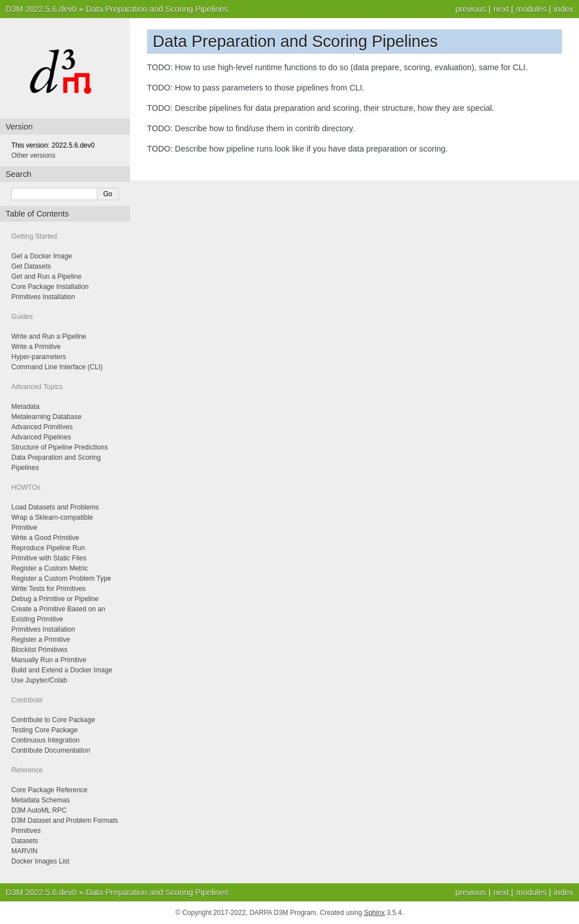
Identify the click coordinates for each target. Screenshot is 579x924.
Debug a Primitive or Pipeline (55, 599)
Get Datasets (31, 266)
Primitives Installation (43, 297)
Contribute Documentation (51, 750)
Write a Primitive (36, 347)
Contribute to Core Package (53, 720)
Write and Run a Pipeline (49, 336)
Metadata (25, 407)
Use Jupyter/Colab (39, 680)
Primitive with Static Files (49, 558)
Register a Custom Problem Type (61, 578)
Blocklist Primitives (39, 650)
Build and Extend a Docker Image (62, 670)
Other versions (33, 156)
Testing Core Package (44, 730)
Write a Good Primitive (45, 538)
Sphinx (375, 913)
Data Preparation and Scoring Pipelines (157, 9)
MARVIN (24, 851)
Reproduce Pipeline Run (48, 548)
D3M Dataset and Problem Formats (65, 821)
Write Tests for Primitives (49, 589)
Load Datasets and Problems (55, 507)
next (501, 9)
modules (531, 9)
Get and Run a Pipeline (46, 277)
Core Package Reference (49, 790)
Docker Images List (40, 861)
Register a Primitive (41, 640)
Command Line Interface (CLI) (57, 367)
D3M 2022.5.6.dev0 (41, 9)
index (564, 9)
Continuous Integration (46, 740)
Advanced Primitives (42, 427)
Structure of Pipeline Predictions (60, 447)
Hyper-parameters (39, 357)
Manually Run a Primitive (49, 660)
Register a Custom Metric (49, 568)
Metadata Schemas (40, 800)
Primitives (26, 831)
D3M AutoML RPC (39, 810)
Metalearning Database (46, 417)
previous (470, 9)
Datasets (25, 841)
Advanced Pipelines (41, 437)
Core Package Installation (50, 287)
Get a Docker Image (42, 256)
